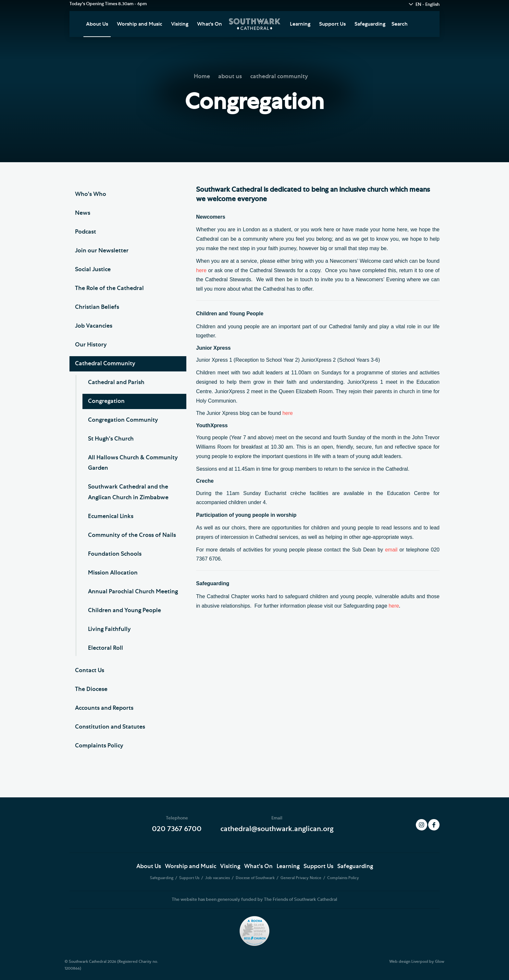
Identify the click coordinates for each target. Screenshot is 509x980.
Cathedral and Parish (116, 382)
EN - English (428, 5)
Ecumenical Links (111, 516)
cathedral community (279, 77)
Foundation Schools (115, 554)
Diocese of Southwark (256, 878)
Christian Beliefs (97, 307)
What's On (210, 24)
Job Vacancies (94, 326)
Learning (300, 24)
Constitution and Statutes (110, 727)
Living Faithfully (109, 629)
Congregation (106, 401)
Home (202, 77)
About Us (97, 24)
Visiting (180, 24)
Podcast (86, 232)
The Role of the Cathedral (109, 288)
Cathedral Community (105, 364)
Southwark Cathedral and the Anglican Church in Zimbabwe (128, 492)
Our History (91, 345)
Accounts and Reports (104, 708)
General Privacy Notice (301, 878)
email (391, 550)
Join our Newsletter (102, 251)
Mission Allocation (113, 573)
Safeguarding (370, 24)
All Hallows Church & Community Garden (133, 463)
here (201, 270)
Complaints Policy (99, 746)
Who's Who (91, 194)
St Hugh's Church (111, 439)
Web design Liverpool (409, 962)
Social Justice (93, 270)
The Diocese (91, 689)
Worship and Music (140, 24)
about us (230, 77)
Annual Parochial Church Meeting (133, 592)
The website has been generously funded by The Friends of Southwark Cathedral (255, 900)
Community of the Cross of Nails (132, 535)
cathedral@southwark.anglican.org (277, 829)
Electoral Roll (106, 648)
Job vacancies (218, 878)
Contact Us (90, 671)
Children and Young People (124, 611)
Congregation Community (123, 420)
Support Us (332, 24)
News (83, 213)
